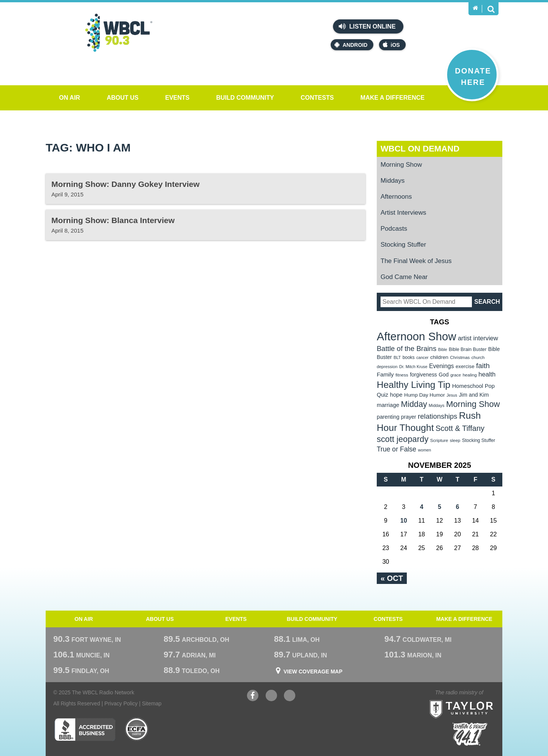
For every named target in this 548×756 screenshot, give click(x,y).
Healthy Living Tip (414, 385)
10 (404, 521)
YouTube (271, 696)
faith (483, 366)
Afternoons (396, 197)
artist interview (478, 338)
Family (385, 374)
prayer (409, 417)
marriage (388, 405)
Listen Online (367, 26)
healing (470, 375)
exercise (465, 366)
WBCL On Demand (420, 149)
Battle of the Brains (407, 348)
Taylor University (475, 700)
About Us (123, 98)
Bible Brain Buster (468, 349)
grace (456, 375)
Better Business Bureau (85, 729)
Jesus (452, 395)
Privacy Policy (121, 703)
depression (387, 367)
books (409, 357)
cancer (422, 357)
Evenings (441, 366)
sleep (455, 440)
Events (177, 98)
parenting (388, 417)
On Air (69, 98)
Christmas (460, 357)
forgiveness (423, 375)
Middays (393, 181)
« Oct (392, 578)
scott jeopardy (403, 439)
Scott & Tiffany (460, 428)
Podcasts (394, 229)
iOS (391, 45)
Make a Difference (393, 98)
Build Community (245, 98)
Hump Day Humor (425, 395)
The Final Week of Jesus (416, 261)
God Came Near (404, 277)
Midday (414, 404)
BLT (397, 357)
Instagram (290, 696)
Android (351, 45)
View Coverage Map (313, 671)
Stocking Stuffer (403, 245)
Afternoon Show (417, 336)
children (439, 357)
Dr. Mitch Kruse (413, 367)
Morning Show (401, 165)
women (424, 450)
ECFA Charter (137, 729)
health (487, 374)
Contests (317, 98)
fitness (402, 375)
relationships (438, 416)
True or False (397, 449)
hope (396, 395)
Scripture (439, 440)
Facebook (253, 696)
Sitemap (152, 703)
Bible (443, 349)
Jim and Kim (474, 395)
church (478, 357)
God (444, 375)
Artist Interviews (403, 213)
